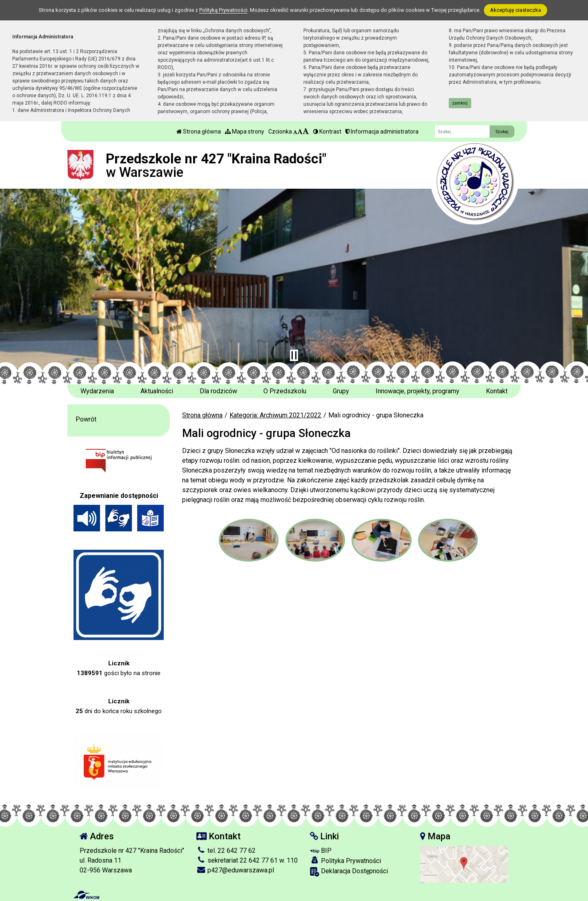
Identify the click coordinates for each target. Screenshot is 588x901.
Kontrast (327, 132)
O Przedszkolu (285, 391)
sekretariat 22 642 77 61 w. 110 (247, 860)
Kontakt (497, 391)
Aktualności (157, 391)
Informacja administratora (382, 132)
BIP (321, 851)
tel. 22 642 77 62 (226, 851)
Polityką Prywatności (223, 10)
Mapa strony (245, 132)
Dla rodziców (218, 391)
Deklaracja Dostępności (349, 872)
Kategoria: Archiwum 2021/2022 (275, 415)
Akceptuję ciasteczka (516, 10)
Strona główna (199, 132)
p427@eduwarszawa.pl (235, 870)
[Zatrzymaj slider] (294, 355)
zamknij (460, 103)
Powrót (86, 419)
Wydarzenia (97, 391)
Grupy (341, 391)
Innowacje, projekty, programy (418, 391)
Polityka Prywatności (345, 861)
